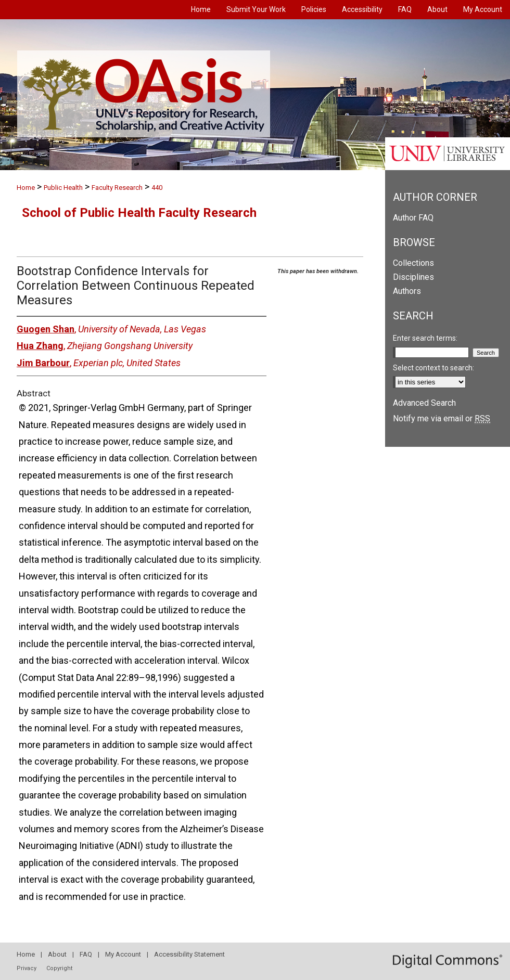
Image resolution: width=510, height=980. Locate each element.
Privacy (27, 968)
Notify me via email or (442, 418)
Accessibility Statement (189, 954)
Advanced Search (424, 403)
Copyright (59, 968)
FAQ (86, 954)
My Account (123, 954)
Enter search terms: (425, 338)
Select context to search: (433, 368)
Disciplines (413, 277)
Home (26, 188)
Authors (407, 291)
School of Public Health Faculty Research (139, 213)
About (57, 954)
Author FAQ (413, 218)
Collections (413, 263)
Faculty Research (117, 188)
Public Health (63, 188)
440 (157, 188)
